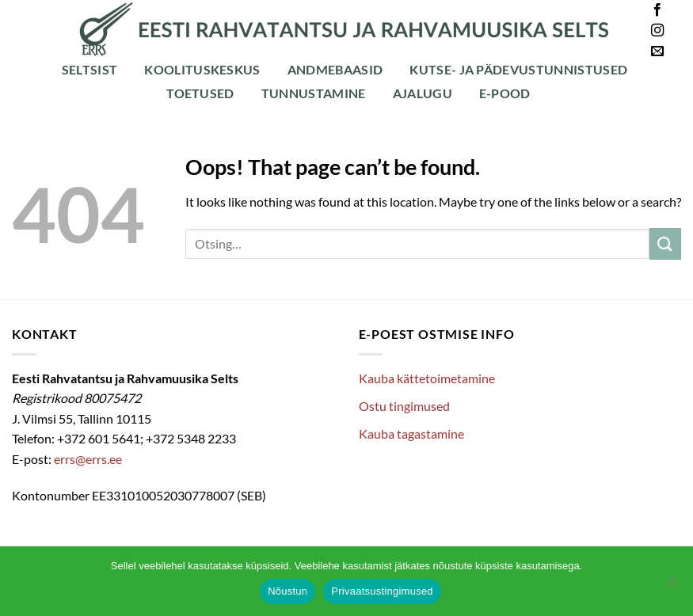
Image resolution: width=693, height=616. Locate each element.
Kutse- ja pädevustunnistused (518, 69)
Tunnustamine (314, 93)
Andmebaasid (335, 69)
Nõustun (287, 591)
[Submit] (665, 243)
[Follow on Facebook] (657, 10)
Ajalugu (423, 93)
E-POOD (505, 93)
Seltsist (90, 69)
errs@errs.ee (88, 459)
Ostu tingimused (404, 406)
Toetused (200, 93)
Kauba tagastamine (411, 433)
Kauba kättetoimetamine (427, 378)
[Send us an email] (657, 51)
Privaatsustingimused (382, 591)
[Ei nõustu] (672, 586)
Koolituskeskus (202, 69)
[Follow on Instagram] (657, 31)
